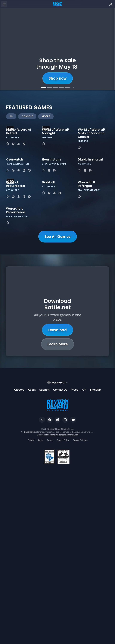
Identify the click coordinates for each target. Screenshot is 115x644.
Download (57, 487)
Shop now (58, 78)
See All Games (58, 402)
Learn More (57, 501)
